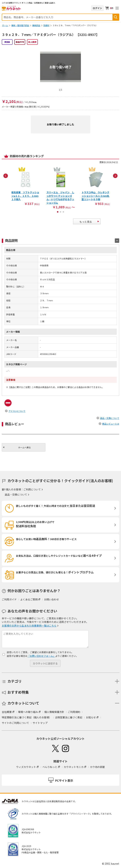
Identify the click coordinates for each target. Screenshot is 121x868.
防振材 (46, 25)
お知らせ (91, 717)
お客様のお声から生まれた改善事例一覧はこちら (29, 626)
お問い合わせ (51, 599)
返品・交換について (110, 418)
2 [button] (60, 212)
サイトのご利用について (15, 723)
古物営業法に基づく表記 (69, 717)
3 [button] (63, 212)
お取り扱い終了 (60, 67)
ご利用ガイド (9, 599)
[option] (26, 186)
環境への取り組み (28, 712)
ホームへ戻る (24, 447)
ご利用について (32, 489)
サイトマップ (40, 723)
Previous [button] (6, 176)
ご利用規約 (74, 712)
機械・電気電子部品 (20, 25)
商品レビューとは (111, 424)
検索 (116, 17)
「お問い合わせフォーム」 (41, 656)
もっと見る (86, 222)
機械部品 (36, 25)
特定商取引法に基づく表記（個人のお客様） (27, 717)
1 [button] (58, 212)
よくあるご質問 (29, 599)
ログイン (97, 8)
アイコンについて (17, 411)
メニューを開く (117, 8)
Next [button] (115, 176)
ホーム (5, 25)
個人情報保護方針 (54, 712)
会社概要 (7, 712)
